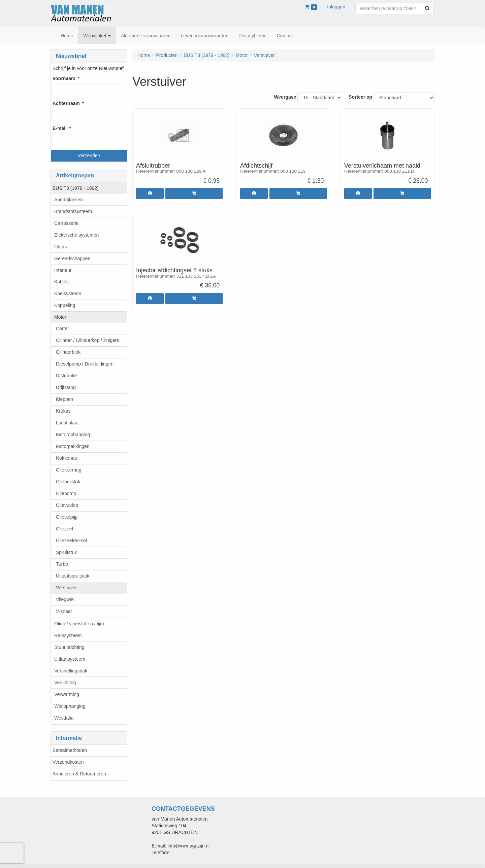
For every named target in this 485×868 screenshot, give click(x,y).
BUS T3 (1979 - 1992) (76, 188)
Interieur (63, 270)
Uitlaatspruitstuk (73, 576)
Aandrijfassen (69, 200)
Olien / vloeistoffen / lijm (79, 624)
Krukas (63, 411)
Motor (60, 317)
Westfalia (64, 718)
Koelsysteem (68, 293)
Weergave (285, 97)
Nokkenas (66, 458)
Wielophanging (70, 706)
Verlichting (65, 683)
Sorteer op (360, 97)
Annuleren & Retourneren (79, 774)
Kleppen (64, 399)
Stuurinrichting (69, 647)
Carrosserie (66, 223)
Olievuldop (67, 505)
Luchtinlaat (67, 423)
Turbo (62, 564)
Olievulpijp (67, 517)
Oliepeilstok (68, 482)
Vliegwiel (65, 599)
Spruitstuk (66, 552)
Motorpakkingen (73, 446)
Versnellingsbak (71, 671)
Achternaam (66, 103)
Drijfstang (66, 387)
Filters (61, 247)
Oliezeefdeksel (71, 541)
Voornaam (64, 78)
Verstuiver (66, 588)
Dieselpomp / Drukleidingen (85, 364)
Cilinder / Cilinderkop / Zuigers (88, 340)
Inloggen (336, 7)
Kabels (61, 282)
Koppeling (65, 305)
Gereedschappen (72, 258)
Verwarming (67, 694)
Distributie (66, 376)
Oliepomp (66, 493)
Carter (62, 328)
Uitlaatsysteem (70, 659)
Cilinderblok (68, 352)
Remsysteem (68, 635)
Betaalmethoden (70, 750)
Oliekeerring (69, 470)
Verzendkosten (68, 762)
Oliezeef (64, 529)
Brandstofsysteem (73, 211)
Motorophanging (73, 435)
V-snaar (64, 611)
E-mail (60, 128)
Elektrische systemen (76, 235)
